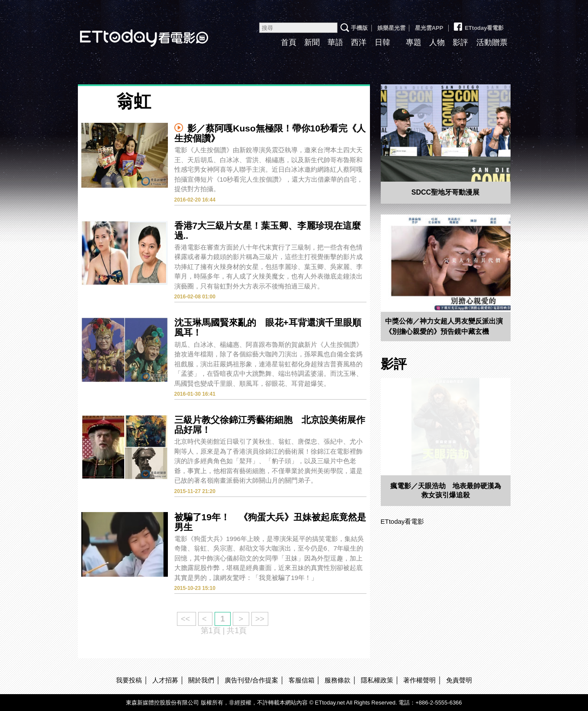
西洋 (359, 42)
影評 (460, 42)
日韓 (382, 42)
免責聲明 (459, 680)
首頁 (289, 42)
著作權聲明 (419, 680)
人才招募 (165, 680)
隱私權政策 (377, 680)
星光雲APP (429, 28)
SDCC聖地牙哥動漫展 (445, 192)
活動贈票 (492, 42)
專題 (414, 42)
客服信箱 (302, 680)
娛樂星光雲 (391, 28)
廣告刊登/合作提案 (251, 680)
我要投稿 (129, 680)
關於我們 (201, 680)
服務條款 (337, 680)
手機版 (359, 28)
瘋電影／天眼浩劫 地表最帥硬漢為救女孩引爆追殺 (446, 490)
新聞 (312, 42)
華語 (335, 42)
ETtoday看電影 (132, 31)
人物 (437, 42)
